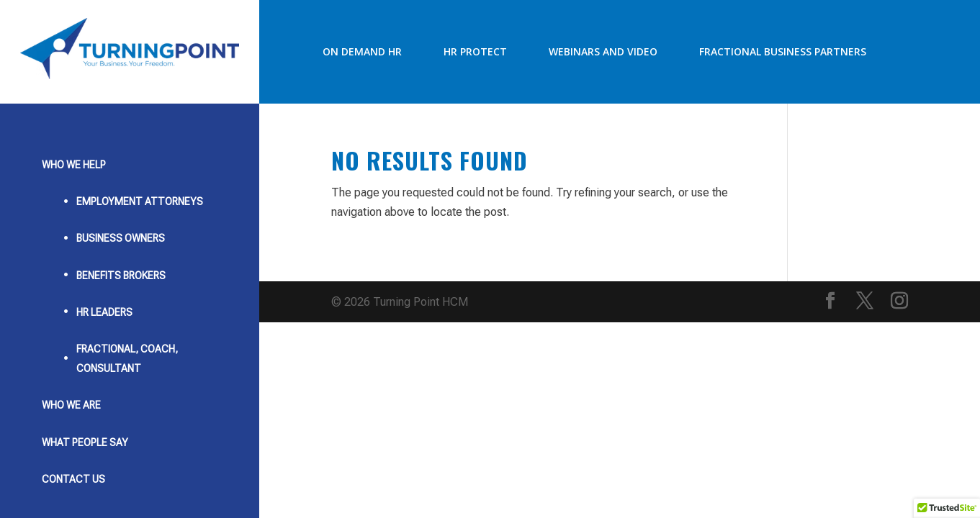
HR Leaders (104, 312)
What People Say (85, 442)
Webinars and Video (603, 51)
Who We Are (71, 405)
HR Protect (475, 51)
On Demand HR (362, 51)
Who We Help (74, 165)
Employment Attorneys (140, 201)
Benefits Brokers (121, 276)
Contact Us (73, 479)
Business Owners (121, 238)
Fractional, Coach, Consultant (127, 359)
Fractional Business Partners (783, 51)
